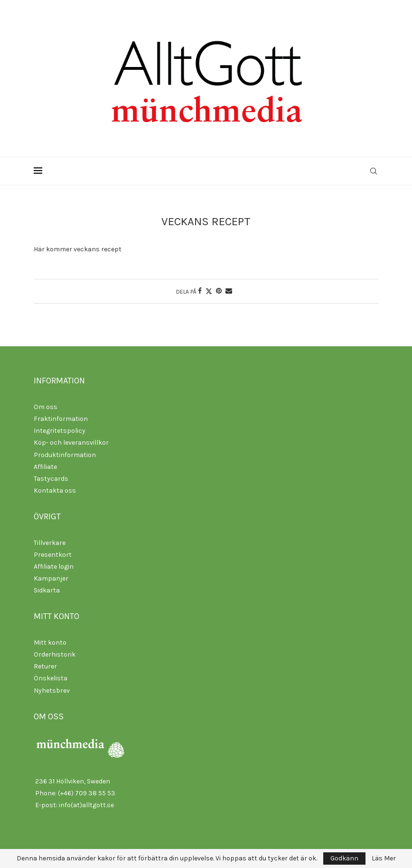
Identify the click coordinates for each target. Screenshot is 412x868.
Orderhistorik (55, 654)
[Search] (374, 171)
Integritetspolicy (60, 431)
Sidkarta (47, 590)
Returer (45, 666)
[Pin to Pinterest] (219, 291)
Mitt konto (50, 643)
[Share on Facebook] (200, 291)
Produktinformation (65, 455)
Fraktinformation (61, 419)
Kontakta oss (55, 491)
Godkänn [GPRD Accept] (344, 858)
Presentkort (53, 555)
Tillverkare (50, 543)
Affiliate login (54, 567)
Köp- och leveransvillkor (71, 443)
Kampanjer (51, 578)
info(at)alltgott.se (86, 805)
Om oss (46, 407)
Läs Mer (384, 858)
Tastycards (51, 479)
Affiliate (45, 467)
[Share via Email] (229, 291)
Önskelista (51, 678)
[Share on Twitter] (209, 291)
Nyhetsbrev (52, 691)
